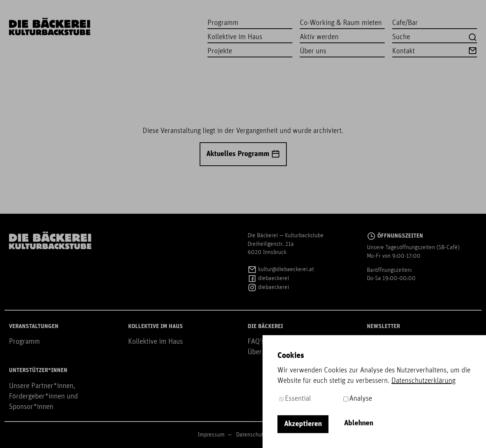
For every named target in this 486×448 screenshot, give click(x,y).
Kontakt (435, 51)
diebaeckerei (268, 279)
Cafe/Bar (405, 23)
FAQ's (256, 342)
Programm (223, 23)
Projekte (220, 51)
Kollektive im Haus (235, 37)
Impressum (211, 435)
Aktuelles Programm (243, 154)
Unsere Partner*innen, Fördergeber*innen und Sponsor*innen (43, 397)
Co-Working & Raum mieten (341, 23)
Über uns (313, 51)
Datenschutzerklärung (262, 435)
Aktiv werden (319, 37)
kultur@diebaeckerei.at (281, 270)
